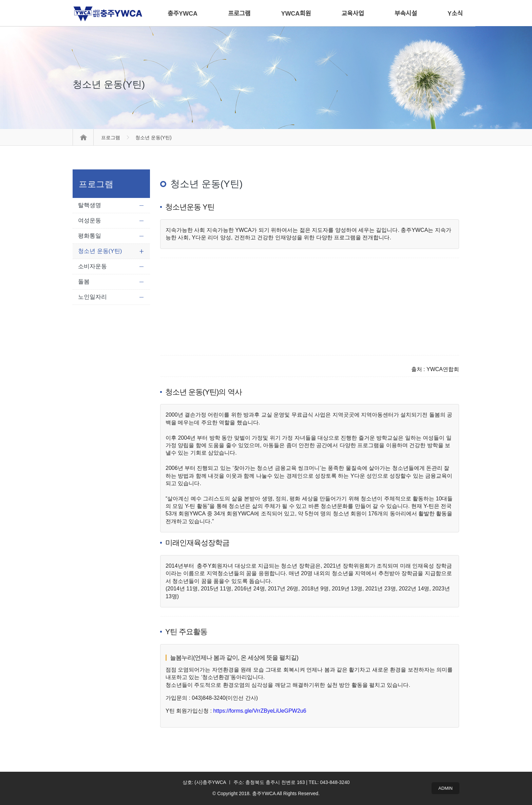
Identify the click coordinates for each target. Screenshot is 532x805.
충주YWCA (183, 14)
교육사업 (353, 14)
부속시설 (406, 14)
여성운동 (90, 221)
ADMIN (445, 788)
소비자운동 (92, 266)
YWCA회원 (296, 14)
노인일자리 (92, 297)
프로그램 (111, 138)
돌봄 (84, 282)
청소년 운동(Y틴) (100, 251)
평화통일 (90, 236)
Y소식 (455, 14)
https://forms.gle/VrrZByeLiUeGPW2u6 (260, 711)
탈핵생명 (90, 205)
